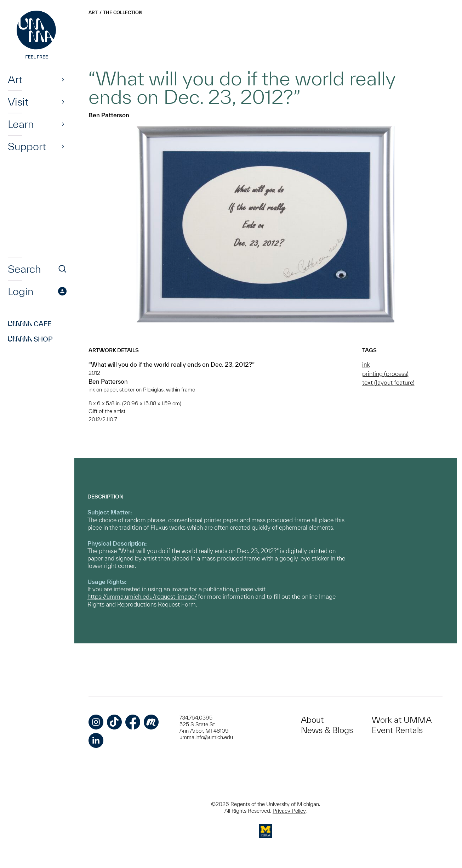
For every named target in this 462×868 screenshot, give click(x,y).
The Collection (123, 13)
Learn (21, 124)
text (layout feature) (388, 382)
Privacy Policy (289, 811)
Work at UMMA (402, 720)
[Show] (63, 79)
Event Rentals (397, 730)
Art (15, 79)
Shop (30, 339)
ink (366, 364)
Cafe (30, 324)
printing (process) (385, 374)
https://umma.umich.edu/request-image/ (142, 596)
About (312, 720)
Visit (18, 102)
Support (27, 146)
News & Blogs (327, 730)
